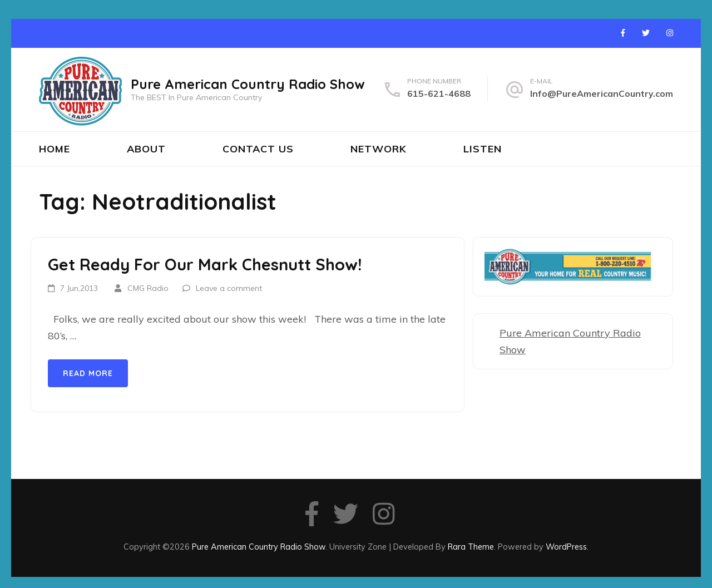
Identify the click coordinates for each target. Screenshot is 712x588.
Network (379, 149)
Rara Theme (471, 547)
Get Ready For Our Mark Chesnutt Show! (205, 264)
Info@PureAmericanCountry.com (602, 93)
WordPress (566, 547)
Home (55, 149)
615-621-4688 (439, 93)
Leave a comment (229, 288)
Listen (483, 149)
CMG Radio (148, 288)
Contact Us (258, 149)
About (146, 149)
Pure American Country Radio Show (248, 84)
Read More (88, 373)
